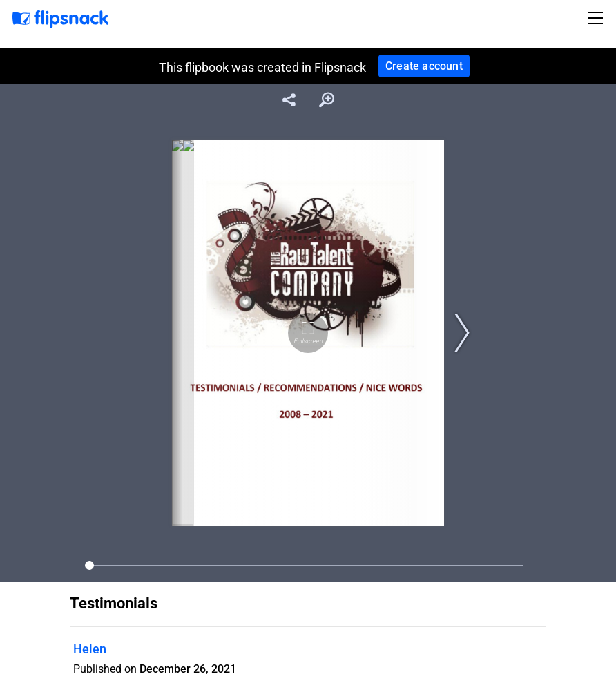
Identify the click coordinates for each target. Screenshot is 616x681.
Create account (424, 66)
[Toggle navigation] (597, 18)
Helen (90, 649)
